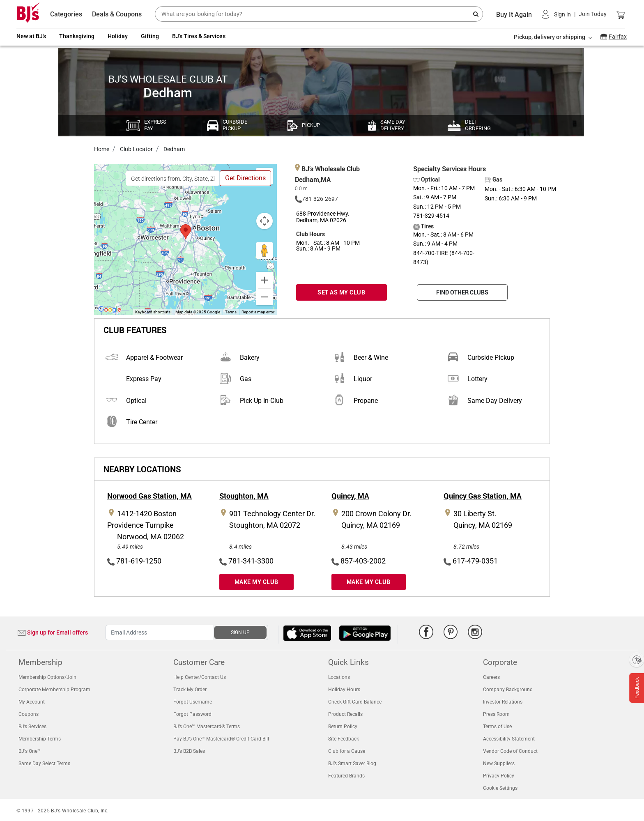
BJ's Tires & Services (199, 36)
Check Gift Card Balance (355, 702)
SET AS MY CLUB (341, 292)
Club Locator (136, 149)
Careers (491, 677)
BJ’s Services (32, 727)
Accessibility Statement (509, 739)
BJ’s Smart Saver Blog (352, 764)
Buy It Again (514, 15)
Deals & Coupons (117, 14)
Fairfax (618, 37)
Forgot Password (192, 714)
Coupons (29, 714)
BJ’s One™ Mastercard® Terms (207, 727)
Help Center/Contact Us (200, 677)
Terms (231, 312)
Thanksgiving (77, 36)
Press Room (496, 714)
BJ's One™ (30, 751)
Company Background (508, 690)
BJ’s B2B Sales (189, 751)
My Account (32, 702)
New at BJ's (31, 36)
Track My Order (190, 690)
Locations (339, 677)
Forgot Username (193, 702)
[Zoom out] (264, 297)
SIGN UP (240, 632)
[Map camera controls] (264, 221)
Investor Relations (503, 702)
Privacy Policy (499, 776)
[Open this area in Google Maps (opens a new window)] (110, 310)
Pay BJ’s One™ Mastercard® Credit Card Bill (221, 739)
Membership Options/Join (47, 677)
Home (102, 149)
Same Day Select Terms (44, 764)
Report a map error (258, 312)
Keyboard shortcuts (153, 312)
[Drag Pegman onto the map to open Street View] (264, 251)
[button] (574, 14)
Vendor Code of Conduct (510, 751)
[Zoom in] (264, 280)
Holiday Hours (344, 690)
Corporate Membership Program (54, 690)
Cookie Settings (500, 788)
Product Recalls (345, 714)
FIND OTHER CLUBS (462, 292)
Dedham (174, 149)
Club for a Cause (347, 751)
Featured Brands (346, 776)
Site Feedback (344, 739)
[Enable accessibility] (637, 660)
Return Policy (343, 727)
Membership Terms (40, 739)
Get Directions (245, 178)
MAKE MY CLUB (256, 582)
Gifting (150, 36)
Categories (66, 14)
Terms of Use (497, 727)
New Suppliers (499, 764)
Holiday (118, 36)
